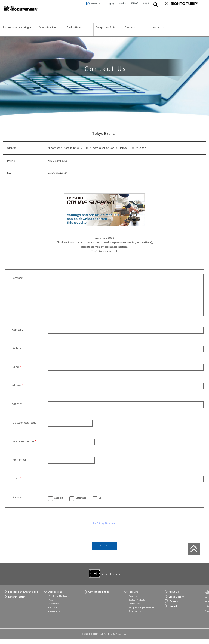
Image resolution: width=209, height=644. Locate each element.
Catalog (59, 503)
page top (193, 554)
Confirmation (105, 552)
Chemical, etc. (55, 616)
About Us (158, 32)
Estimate (81, 503)
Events (174, 606)
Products (130, 32)
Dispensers (134, 601)
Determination (47, 32)
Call (101, 503)
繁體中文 (135, 8)
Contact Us (95, 8)
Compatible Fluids (106, 32)
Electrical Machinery (59, 601)
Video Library (111, 578)
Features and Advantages (17, 32)
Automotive (54, 609)
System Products (137, 605)
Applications (74, 32)
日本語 (111, 8)
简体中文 (122, 8)
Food (51, 605)
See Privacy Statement (104, 528)
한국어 (146, 8)
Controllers (134, 609)
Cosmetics (53, 613)
